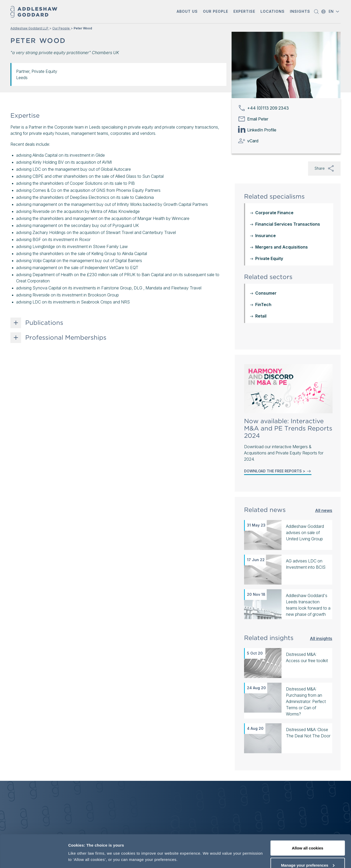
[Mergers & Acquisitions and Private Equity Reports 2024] (288, 328)
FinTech (263, 243)
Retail (261, 255)
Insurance (266, 174)
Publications (44, 323)
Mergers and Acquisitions (282, 186)
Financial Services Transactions (288, 163)
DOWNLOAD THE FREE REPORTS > (278, 410)
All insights (321, 577)
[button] (187, 12)
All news (324, 449)
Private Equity (269, 197)
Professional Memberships (66, 338)
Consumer (266, 232)
